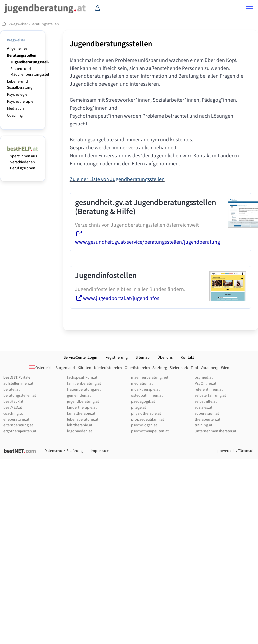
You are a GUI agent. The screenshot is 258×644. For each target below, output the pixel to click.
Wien (225, 368)
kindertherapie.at (82, 407)
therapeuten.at (208, 419)
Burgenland (65, 368)
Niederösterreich (108, 368)
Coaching (15, 115)
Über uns (165, 357)
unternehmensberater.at (215, 431)
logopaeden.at (80, 431)
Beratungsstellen (45, 24)
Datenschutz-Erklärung (64, 451)
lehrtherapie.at (80, 425)
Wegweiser (19, 24)
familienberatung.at (84, 384)
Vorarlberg (210, 368)
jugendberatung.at (83, 401)
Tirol (194, 368)
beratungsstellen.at (20, 396)
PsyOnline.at (206, 384)
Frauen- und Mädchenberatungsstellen (32, 72)
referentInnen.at (209, 390)
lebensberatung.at (83, 419)
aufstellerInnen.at (18, 384)
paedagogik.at (143, 401)
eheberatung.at (16, 419)
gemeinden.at (79, 396)
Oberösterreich (137, 368)
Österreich (41, 368)
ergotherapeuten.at (20, 431)
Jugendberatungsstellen (31, 62)
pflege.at (138, 407)
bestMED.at (13, 407)
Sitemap (143, 357)
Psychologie (17, 95)
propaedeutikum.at (148, 419)
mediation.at (142, 384)
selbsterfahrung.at (210, 396)
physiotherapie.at (146, 413)
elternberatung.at (18, 425)
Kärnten (85, 368)
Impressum (100, 451)
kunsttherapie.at (81, 413)
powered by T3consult (236, 451)
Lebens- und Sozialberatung (20, 85)
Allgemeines (17, 49)
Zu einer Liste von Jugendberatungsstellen (117, 179)
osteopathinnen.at (147, 396)
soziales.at (204, 407)
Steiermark (179, 368)
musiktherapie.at (145, 390)
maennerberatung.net (150, 378)
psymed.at (204, 378)
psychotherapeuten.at (150, 431)
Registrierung (116, 357)
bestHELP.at (13, 401)
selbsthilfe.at (206, 401)
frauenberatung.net (84, 390)
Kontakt (187, 357)
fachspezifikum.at (82, 378)
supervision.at (207, 413)
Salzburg (160, 368)
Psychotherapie (20, 101)
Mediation (16, 108)
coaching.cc (13, 413)
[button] (249, 9)
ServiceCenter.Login (81, 357)
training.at (204, 425)
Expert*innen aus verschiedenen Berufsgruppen (23, 159)
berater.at (11, 390)
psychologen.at (144, 425)
